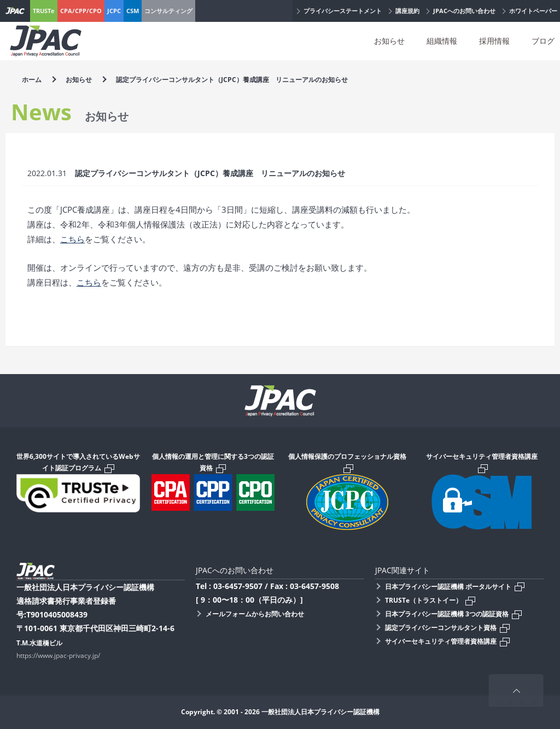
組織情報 (442, 41)
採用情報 (494, 41)
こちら (72, 239)
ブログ (543, 41)
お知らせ (389, 41)
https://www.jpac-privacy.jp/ (58, 655)
